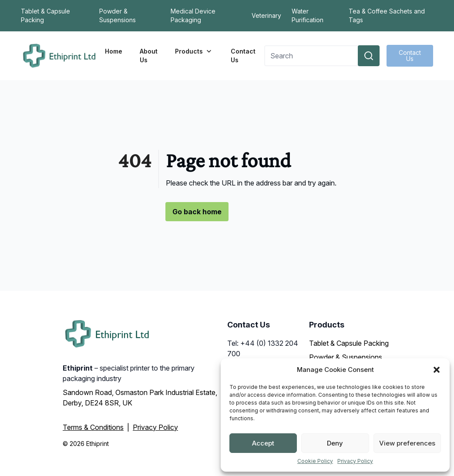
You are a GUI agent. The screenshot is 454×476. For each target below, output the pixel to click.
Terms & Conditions (93, 427)
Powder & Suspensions (118, 15)
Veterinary (266, 15)
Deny (335, 443)
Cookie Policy (315, 461)
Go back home (197, 212)
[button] (437, 370)
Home (114, 51)
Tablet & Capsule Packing (45, 15)
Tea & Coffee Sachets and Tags (387, 15)
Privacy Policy (355, 461)
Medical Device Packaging (193, 15)
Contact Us (243, 56)
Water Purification (308, 15)
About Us (149, 56)
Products (194, 51)
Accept (263, 443)
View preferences (407, 443)
